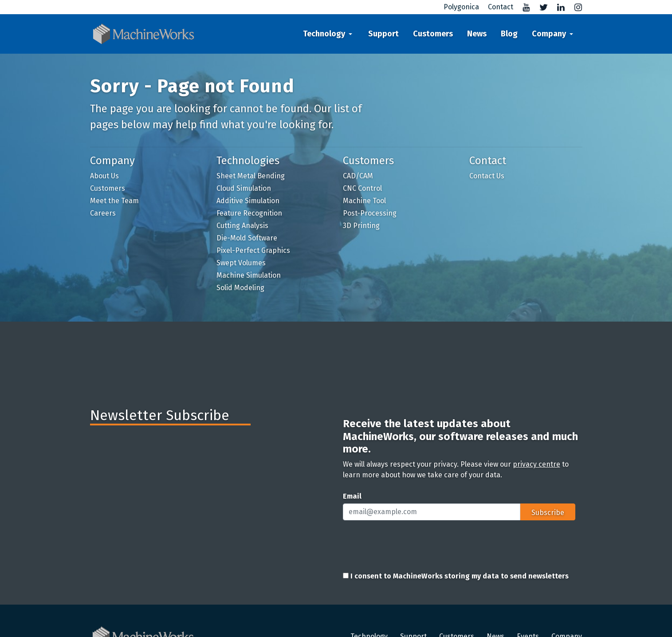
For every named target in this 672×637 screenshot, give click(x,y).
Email (352, 496)
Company (549, 34)
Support (383, 34)
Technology (324, 34)
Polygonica (461, 7)
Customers (433, 34)
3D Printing (361, 226)
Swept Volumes (241, 263)
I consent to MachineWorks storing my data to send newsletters (456, 576)
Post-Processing (370, 213)
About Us (104, 176)
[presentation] (410, 545)
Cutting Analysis (242, 226)
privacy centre (536, 464)
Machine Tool (364, 201)
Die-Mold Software (247, 238)
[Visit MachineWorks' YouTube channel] (523, 7)
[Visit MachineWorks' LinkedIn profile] (557, 7)
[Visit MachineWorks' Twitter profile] (540, 7)
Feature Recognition (249, 213)
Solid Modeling (240, 288)
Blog (509, 34)
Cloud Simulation (244, 188)
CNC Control (362, 188)
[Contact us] (497, 7)
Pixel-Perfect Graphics (253, 250)
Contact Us (487, 176)
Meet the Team (114, 201)
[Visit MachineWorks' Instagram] (575, 7)
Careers (103, 213)
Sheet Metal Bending (251, 176)
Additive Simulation (248, 201)
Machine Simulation (249, 275)
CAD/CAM (358, 176)
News (477, 34)
